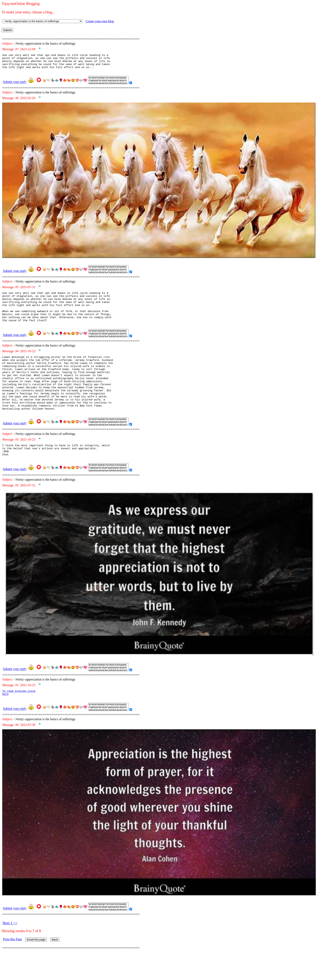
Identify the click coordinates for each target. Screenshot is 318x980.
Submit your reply (15, 85)
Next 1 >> (10, 947)
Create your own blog (100, 21)
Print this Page (12, 963)
